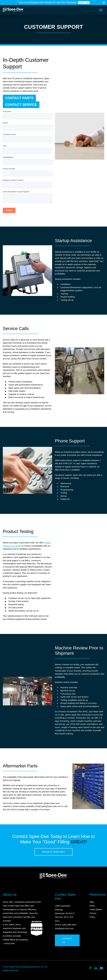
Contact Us (67, 940)
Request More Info (53, 852)
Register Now (84, 3)
